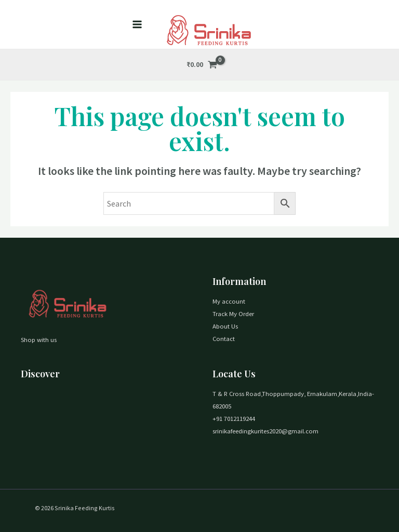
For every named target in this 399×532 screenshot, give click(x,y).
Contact (224, 338)
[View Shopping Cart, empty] (202, 65)
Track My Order (233, 313)
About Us (225, 326)
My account (229, 301)
